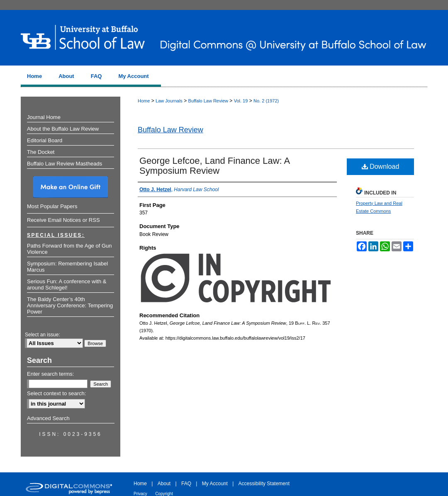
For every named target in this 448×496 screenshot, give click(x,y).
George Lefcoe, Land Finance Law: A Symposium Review (214, 166)
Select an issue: (43, 335)
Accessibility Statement (264, 484)
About (164, 484)
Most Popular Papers (52, 206)
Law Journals (169, 101)
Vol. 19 (241, 101)
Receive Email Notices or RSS (63, 220)
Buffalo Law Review (208, 101)
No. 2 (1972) (266, 101)
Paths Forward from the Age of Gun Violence (69, 249)
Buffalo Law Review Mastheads (65, 164)
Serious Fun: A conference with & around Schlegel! (67, 284)
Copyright (164, 494)
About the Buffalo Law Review (63, 129)
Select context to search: (56, 393)
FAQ (186, 484)
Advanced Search (48, 418)
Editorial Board (45, 140)
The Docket (41, 152)
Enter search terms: (50, 374)
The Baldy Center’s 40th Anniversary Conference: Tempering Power (70, 305)
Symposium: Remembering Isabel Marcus (67, 267)
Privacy (140, 494)
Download (381, 167)
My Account (215, 484)
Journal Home (44, 117)
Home (144, 101)
